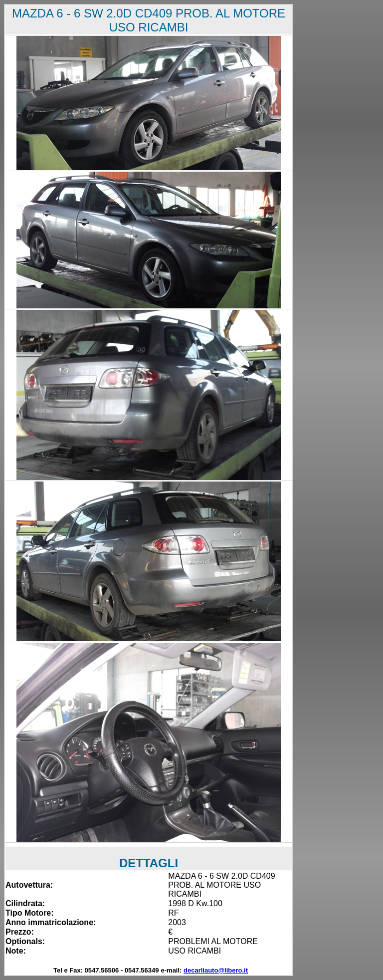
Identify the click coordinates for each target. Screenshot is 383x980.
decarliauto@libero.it (216, 970)
